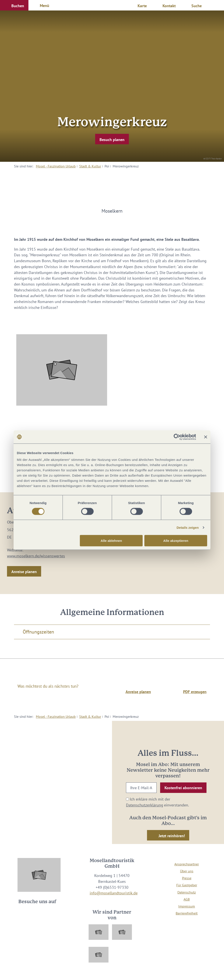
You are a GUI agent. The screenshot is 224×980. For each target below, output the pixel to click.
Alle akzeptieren (176, 541)
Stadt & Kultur (90, 166)
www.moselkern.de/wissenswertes (36, 556)
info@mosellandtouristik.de (114, 893)
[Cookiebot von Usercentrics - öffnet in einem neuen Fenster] (177, 437)
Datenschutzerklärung (145, 805)
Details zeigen (188, 527)
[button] (14, 5)
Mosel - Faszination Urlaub (56, 166)
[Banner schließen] (206, 437)
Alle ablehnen (111, 541)
